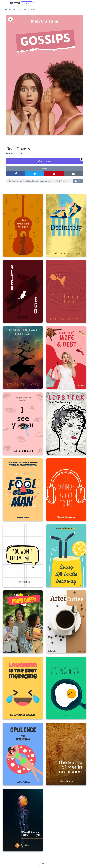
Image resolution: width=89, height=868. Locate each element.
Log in (13, 3)
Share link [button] (78, 181)
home (5, 9)
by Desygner (11, 153)
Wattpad (33, 9)
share (44, 169)
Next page (45, 864)
